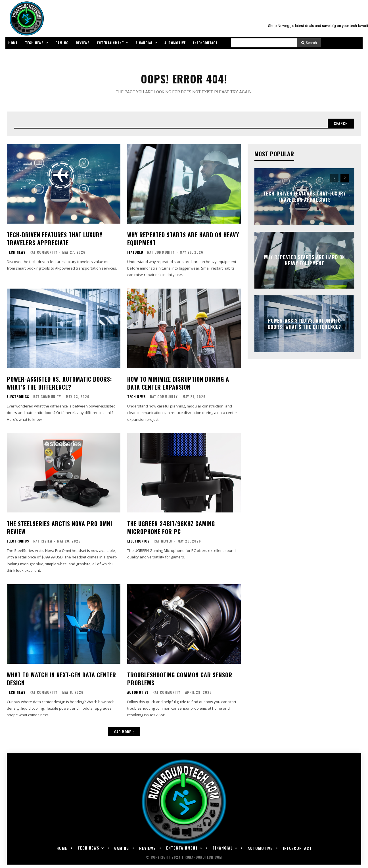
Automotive (138, 696)
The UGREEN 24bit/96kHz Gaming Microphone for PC (171, 531)
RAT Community (43, 256)
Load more (124, 735)
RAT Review (43, 544)
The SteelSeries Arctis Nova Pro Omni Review (59, 531)
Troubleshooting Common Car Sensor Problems (180, 682)
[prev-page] (334, 182)
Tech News (16, 256)
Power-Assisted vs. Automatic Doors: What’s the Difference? (59, 386)
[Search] (309, 43)
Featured (135, 256)
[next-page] (345, 182)
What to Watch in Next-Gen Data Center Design (61, 682)
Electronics (18, 400)
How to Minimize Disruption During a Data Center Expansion (178, 386)
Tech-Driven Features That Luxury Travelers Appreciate (55, 242)
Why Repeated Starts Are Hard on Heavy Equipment (183, 242)
